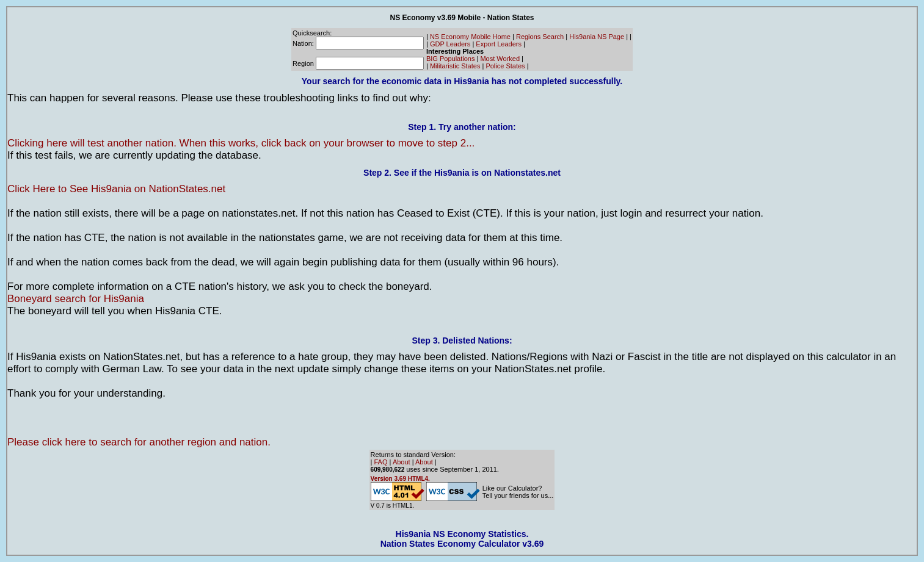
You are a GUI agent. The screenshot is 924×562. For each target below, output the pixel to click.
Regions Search (540, 37)
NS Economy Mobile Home (470, 37)
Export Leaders (499, 44)
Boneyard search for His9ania (76, 299)
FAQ (381, 462)
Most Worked (500, 59)
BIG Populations (451, 59)
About (402, 462)
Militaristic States (455, 66)
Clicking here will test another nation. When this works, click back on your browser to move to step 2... (241, 143)
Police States (505, 66)
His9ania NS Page (597, 37)
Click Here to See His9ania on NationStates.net (116, 189)
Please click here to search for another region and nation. (139, 442)
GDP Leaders (450, 44)
